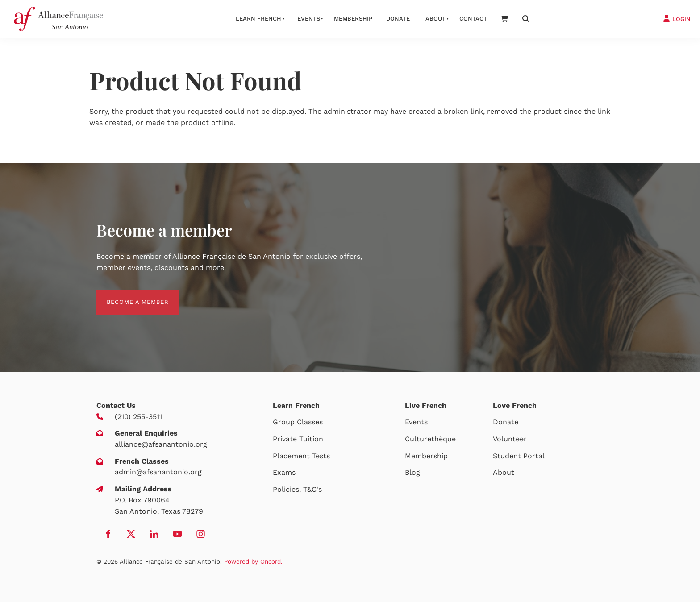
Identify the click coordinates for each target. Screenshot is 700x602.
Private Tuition (298, 439)
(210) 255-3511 (138, 417)
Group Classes (298, 422)
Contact (473, 19)
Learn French (258, 19)
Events (309, 19)
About (435, 19)
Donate (398, 19)
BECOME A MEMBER (127, 295)
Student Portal (519, 456)
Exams (284, 472)
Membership (353, 19)
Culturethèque (430, 439)
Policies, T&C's (297, 489)
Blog (412, 472)
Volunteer (510, 439)
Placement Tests (301, 456)
